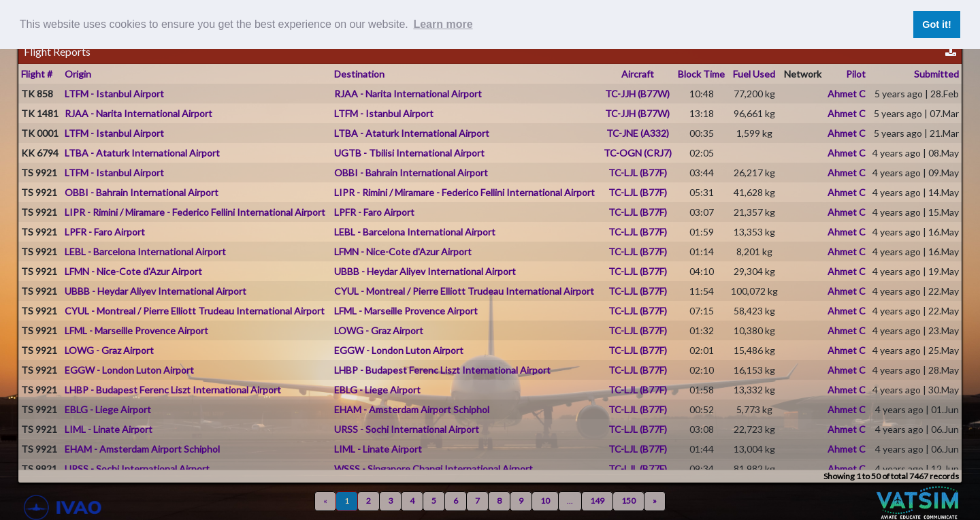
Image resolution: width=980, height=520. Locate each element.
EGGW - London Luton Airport (399, 350)
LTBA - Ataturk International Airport (412, 133)
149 (597, 501)
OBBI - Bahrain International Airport (411, 173)
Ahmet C (847, 94)
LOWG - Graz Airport (379, 330)
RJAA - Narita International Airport (408, 94)
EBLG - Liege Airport (377, 390)
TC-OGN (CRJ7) (638, 153)
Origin (78, 74)
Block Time (701, 74)
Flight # (37, 74)
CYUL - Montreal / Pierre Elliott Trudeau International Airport (464, 291)
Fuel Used (754, 74)
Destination (359, 74)
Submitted (936, 74)
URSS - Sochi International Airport (407, 429)
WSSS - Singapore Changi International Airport (434, 469)
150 (628, 501)
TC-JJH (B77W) (637, 94)
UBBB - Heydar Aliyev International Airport (425, 271)
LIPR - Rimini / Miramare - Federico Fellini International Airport (464, 192)
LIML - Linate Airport (109, 429)
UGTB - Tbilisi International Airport (409, 153)
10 (545, 501)
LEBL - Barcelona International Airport (415, 232)
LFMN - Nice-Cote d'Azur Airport (403, 251)
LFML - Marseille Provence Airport (406, 311)
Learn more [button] (443, 24)
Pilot (856, 74)
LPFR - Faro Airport (374, 212)
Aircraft (638, 74)
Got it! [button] (936, 25)
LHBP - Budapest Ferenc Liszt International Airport (442, 370)
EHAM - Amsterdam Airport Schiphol (412, 409)
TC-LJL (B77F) (638, 173)
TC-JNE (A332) (638, 133)
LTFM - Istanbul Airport (114, 94)
